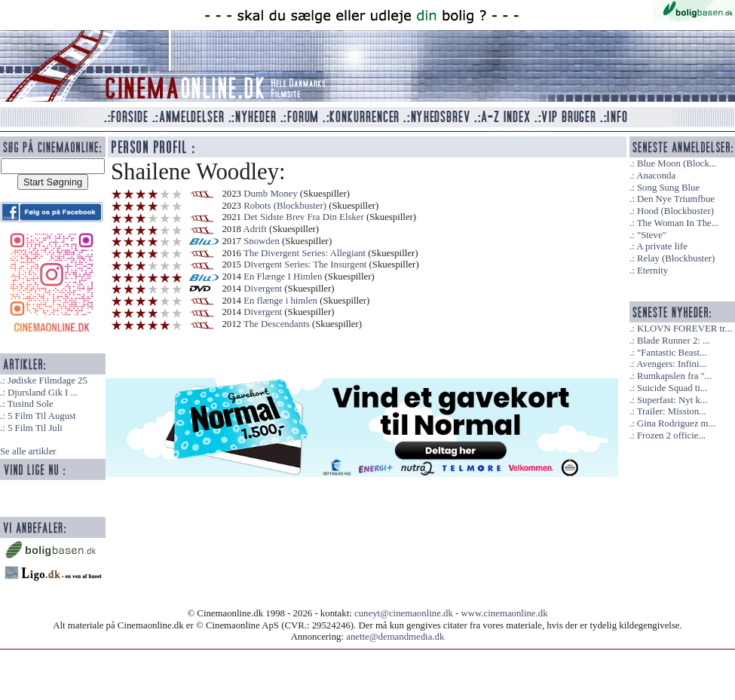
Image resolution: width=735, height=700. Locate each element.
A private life (662, 246)
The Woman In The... (678, 223)
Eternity (652, 271)
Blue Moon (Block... (677, 164)
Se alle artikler (28, 451)
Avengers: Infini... (671, 364)
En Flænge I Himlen (283, 277)
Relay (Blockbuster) (676, 258)
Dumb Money (270, 194)
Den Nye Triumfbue (676, 199)
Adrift (255, 229)
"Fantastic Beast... (672, 353)
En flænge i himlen (280, 301)
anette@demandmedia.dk (395, 637)
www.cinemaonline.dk (505, 613)
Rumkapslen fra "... (674, 376)
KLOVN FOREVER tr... (684, 329)
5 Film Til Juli (35, 428)
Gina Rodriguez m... (676, 423)
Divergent (263, 289)
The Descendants (277, 324)
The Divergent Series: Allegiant (305, 253)
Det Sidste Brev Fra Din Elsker (305, 217)
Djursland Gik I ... (43, 393)
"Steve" (652, 235)
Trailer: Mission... (672, 411)
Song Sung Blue (668, 188)
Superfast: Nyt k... (672, 400)
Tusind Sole (31, 404)
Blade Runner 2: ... (674, 341)
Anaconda (656, 176)
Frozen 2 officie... (671, 436)
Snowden (262, 241)
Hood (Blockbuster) (675, 211)
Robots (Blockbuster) (285, 206)
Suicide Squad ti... (672, 388)
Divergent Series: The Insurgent (305, 264)
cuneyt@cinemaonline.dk (404, 613)
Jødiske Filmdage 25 (47, 381)
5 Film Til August (42, 416)
